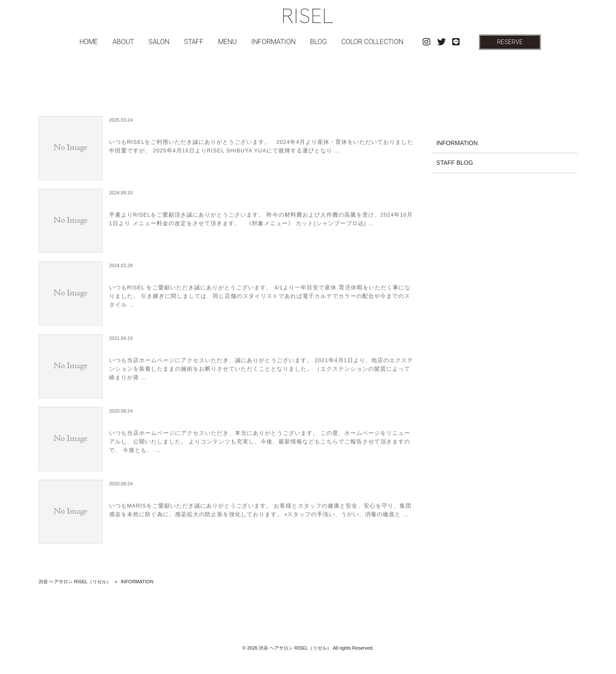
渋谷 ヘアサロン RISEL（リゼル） (75, 582)
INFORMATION (457, 143)
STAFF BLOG (455, 163)
